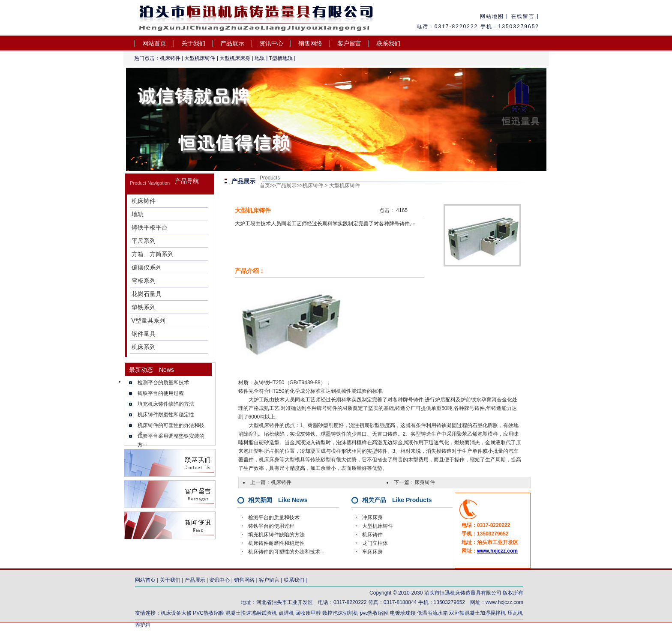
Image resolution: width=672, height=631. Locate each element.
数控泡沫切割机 (340, 613)
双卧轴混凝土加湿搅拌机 (477, 613)
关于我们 (193, 43)
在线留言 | (524, 16)
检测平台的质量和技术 (163, 383)
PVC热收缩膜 (208, 613)
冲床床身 (372, 517)
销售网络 (310, 43)
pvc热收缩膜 (374, 613)
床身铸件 (425, 482)
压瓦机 (515, 613)
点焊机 (287, 613)
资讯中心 (271, 43)
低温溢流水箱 (432, 613)
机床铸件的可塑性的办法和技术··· (286, 552)
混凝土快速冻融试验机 (251, 613)
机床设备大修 (176, 613)
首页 (265, 185)
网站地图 (492, 16)
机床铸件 (170, 58)
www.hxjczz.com (497, 551)
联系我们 (388, 43)
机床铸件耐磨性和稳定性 (166, 415)
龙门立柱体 (375, 543)
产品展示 (232, 43)
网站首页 (154, 43)
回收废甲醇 (308, 613)
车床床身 (372, 552)
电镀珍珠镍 (403, 613)
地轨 (260, 58)
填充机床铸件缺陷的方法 (166, 404)
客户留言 (349, 43)
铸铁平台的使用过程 (161, 393)
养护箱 (143, 625)
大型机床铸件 (200, 58)
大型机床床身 (235, 58)
